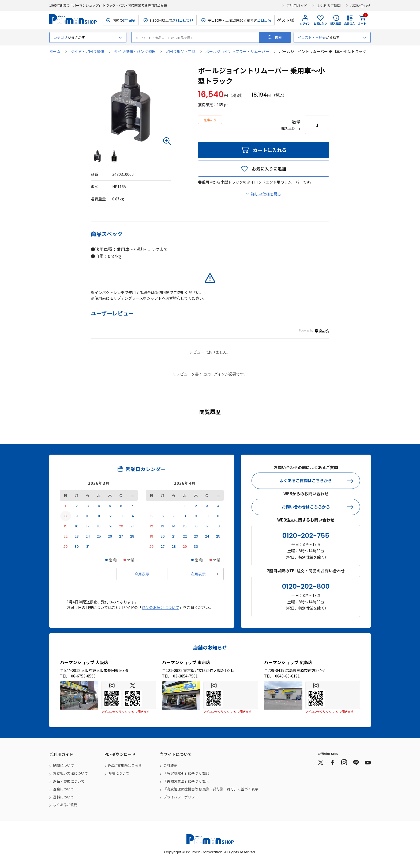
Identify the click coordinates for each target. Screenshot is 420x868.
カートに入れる (270, 150)
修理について (119, 773)
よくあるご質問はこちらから (306, 480)
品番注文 (350, 23)
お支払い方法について (70, 773)
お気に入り (320, 23)
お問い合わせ (360, 5)
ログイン (305, 23)
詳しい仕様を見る (266, 194)
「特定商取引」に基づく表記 (186, 773)
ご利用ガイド (297, 5)
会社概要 (170, 765)
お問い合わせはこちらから (306, 507)
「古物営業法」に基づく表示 (186, 781)
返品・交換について (69, 781)
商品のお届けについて (160, 607)
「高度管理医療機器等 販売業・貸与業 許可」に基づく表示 (211, 789)
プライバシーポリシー (181, 797)
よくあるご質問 (329, 5)
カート (362, 20)
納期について (63, 765)
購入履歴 (336, 23)
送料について (63, 797)
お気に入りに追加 (269, 169)
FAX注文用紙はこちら (125, 765)
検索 (278, 37)
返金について (63, 789)
